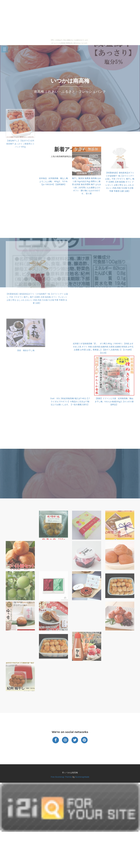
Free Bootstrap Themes (61, 777)
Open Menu (5, 49)
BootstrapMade (82, 777)
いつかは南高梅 (70, 81)
